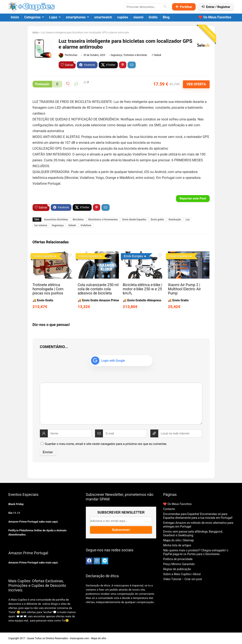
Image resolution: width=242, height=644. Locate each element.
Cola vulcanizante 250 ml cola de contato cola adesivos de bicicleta (98, 289)
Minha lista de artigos (177, 545)
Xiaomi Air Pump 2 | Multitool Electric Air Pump (184, 289)
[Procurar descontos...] (165, 7)
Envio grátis (157, 220)
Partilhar (184, 7)
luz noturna (41, 225)
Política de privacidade (178, 559)
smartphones (76, 17)
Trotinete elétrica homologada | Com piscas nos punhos (48, 289)
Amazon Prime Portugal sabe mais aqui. (33, 522)
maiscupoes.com (80, 638)
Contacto (169, 509)
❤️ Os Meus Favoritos (215, 17)
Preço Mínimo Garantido (179, 564)
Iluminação (175, 220)
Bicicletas (78, 220)
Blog (166, 17)
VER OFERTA (196, 84)
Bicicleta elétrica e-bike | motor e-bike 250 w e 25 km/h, (142, 289)
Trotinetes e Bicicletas (135, 55)
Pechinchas (68, 55)
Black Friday (16, 504)
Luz (188, 220)
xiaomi (138, 17)
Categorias (32, 17)
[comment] (121, 404)
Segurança (116, 55)
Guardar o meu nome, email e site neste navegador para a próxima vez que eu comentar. (106, 444)
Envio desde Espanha (134, 220)
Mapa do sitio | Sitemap (178, 540)
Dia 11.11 (14, 513)
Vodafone (86, 225)
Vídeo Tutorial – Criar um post (182, 579)
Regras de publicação (177, 569)
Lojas (53, 17)
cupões (123, 17)
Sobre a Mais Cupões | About (182, 574)
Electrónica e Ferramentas (103, 220)
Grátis (153, 17)
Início (15, 17)
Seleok (158, 55)
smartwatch (103, 17)
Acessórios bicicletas (56, 220)
